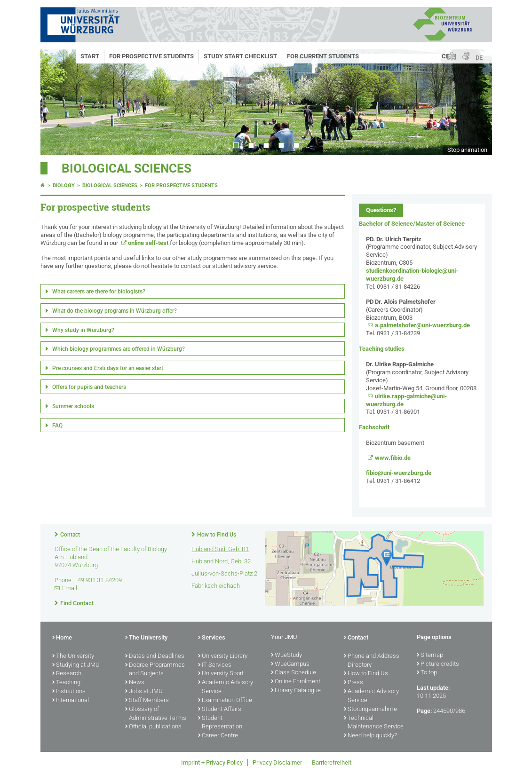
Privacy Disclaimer (277, 762)
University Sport (221, 674)
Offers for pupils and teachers (89, 387)
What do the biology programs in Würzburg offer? (115, 311)
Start (90, 56)
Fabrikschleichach (216, 586)
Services (212, 638)
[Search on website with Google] (400, 58)
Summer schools (73, 406)
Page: (424, 711)
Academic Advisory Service (226, 687)
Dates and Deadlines (155, 656)
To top (427, 673)
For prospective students (151, 56)
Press (353, 683)
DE (479, 58)
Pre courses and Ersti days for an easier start (108, 368)
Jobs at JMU (144, 692)
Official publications (153, 727)
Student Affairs (220, 710)
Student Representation (220, 723)
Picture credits (438, 664)
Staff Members (147, 701)
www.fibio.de (393, 458)
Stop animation (467, 150)
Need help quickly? (370, 736)
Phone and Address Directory (372, 661)
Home (62, 638)
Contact (70, 535)
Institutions (69, 692)
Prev (57, 102)
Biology (64, 186)
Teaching (66, 683)
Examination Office (225, 701)
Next (476, 102)
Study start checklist (240, 56)
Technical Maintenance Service (374, 723)
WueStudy (286, 656)
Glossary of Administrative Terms (156, 714)
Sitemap (430, 656)
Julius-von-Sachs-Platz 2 (224, 573)
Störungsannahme (370, 710)
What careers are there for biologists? (99, 292)
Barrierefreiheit (332, 762)
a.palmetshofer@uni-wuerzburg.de (422, 325)
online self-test (148, 243)
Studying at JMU (76, 665)
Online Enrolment (296, 682)
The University (73, 656)
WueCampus (290, 664)
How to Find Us (217, 535)
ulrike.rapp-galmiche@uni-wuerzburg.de (406, 400)
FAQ (57, 426)
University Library (223, 656)
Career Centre (218, 736)
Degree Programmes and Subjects (155, 670)
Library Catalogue (296, 691)
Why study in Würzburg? (83, 330)
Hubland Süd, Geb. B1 (220, 549)
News (135, 683)
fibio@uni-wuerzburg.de (399, 473)
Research (67, 674)
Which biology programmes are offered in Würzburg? (119, 349)
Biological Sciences (127, 168)
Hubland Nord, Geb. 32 (221, 561)
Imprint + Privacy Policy (212, 762)
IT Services (215, 665)
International (71, 701)
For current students (323, 56)
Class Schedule (294, 673)
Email (70, 588)
